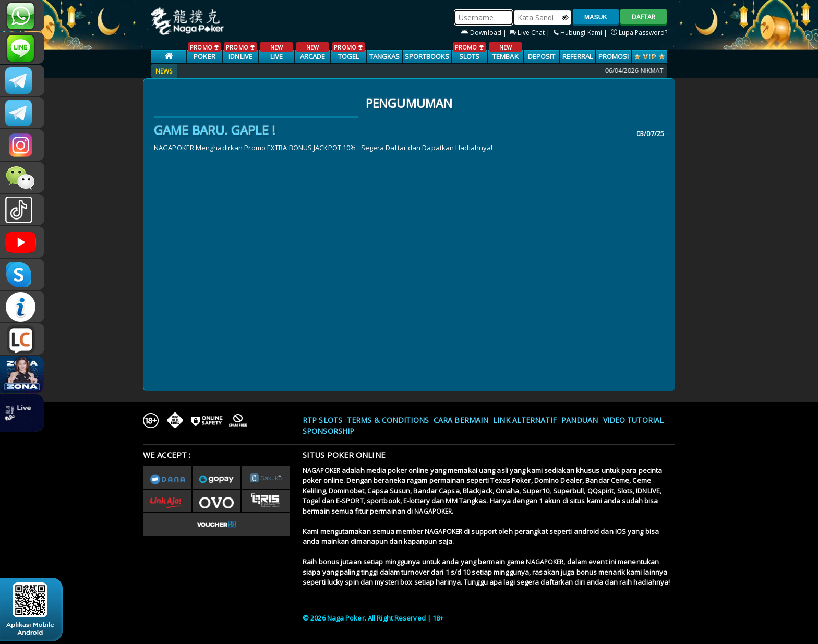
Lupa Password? (639, 33)
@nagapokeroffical (22, 210)
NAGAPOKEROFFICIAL (22, 242)
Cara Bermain (461, 420)
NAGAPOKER (321, 471)
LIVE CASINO (276, 57)
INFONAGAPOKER (22, 307)
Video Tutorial (633, 420)
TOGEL (348, 52)
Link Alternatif (525, 420)
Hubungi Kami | (581, 33)
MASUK (596, 17)
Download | (484, 33)
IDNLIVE (240, 52)
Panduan (580, 420)
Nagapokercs (22, 113)
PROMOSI (614, 56)
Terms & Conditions (388, 420)
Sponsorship (328, 431)
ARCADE (312, 52)
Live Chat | (531, 33)
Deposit (542, 56)
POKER (204, 52)
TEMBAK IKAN (505, 57)
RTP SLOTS (322, 420)
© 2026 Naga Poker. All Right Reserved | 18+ (373, 618)
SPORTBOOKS (427, 56)
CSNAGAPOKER (22, 80)
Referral (578, 56)
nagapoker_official (22, 48)
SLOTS (469, 52)
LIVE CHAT (22, 339)
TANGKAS (385, 56)
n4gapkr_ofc (22, 145)
